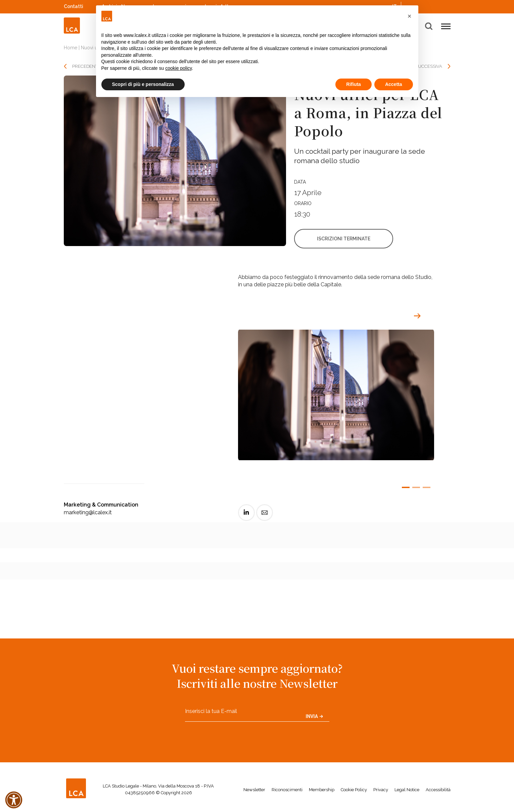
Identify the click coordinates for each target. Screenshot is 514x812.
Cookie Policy (354, 790)
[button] (410, 16)
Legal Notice (407, 790)
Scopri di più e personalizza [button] (143, 84)
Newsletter (254, 790)
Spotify (429, 6)
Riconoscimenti (287, 790)
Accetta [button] (394, 84)
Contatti (74, 6)
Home (71, 48)
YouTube (438, 6)
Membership (322, 790)
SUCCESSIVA (429, 66)
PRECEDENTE (86, 66)
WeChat (447, 6)
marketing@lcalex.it (88, 512)
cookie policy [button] (178, 68)
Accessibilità (438, 790)
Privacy (381, 790)
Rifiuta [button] (354, 84)
